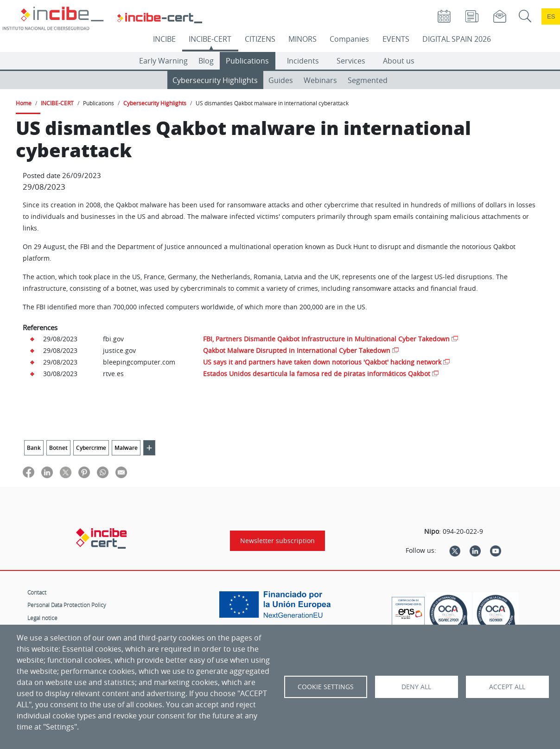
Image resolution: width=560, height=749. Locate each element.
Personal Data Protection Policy (67, 605)
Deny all (416, 687)
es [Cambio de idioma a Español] (551, 16)
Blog (206, 61)
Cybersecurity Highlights (215, 80)
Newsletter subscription (277, 541)
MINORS (302, 39)
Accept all (507, 687)
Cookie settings (326, 687)
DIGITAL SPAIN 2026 (457, 39)
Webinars (320, 80)
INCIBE (164, 39)
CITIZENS (260, 39)
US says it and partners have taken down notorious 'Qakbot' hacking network (322, 362)
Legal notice (42, 618)
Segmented (368, 80)
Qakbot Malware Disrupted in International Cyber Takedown (297, 350)
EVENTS (396, 39)
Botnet (58, 448)
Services (351, 61)
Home (24, 103)
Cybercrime (91, 448)
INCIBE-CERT (210, 39)
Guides (281, 80)
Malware (126, 448)
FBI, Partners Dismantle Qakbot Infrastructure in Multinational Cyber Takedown (326, 339)
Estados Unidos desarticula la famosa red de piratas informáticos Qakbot (317, 374)
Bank (34, 448)
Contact (37, 592)
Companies (349, 39)
